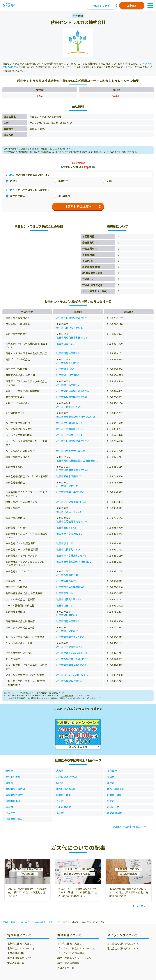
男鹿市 (9, 783)
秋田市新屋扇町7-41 (67, 575)
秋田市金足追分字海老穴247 (72, 521)
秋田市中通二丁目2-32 (68, 512)
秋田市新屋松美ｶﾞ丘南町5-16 (72, 659)
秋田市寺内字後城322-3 (69, 647)
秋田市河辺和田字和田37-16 (72, 337)
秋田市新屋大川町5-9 (68, 363)
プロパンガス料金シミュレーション (77, 948)
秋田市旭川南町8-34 (67, 615)
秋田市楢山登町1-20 (67, 486)
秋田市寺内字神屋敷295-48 (71, 502)
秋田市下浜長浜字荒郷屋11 (71, 587)
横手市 (9, 807)
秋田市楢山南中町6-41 (68, 385)
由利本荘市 (113, 807)
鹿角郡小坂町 (13, 777)
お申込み (132, 5)
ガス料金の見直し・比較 (43, 922)
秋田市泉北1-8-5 (65, 369)
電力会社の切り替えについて (123, 948)
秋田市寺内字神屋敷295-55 (71, 665)
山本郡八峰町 (114, 795)
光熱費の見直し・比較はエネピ (16, 922)
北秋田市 (112, 770)
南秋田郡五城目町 (15, 789)
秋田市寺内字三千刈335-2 (70, 637)
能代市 (111, 783)
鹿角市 (9, 770)
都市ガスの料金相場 (68, 963)
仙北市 (111, 801)
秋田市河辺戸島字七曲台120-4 (73, 391)
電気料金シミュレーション (22, 948)
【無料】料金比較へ (83, 206)
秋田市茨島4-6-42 (66, 527)
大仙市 (60, 801)
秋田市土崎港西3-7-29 (68, 407)
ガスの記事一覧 (66, 968)
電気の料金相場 (16, 953)
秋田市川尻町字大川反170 (70, 451)
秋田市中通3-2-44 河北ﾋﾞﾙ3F (72, 653)
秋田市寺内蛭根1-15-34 (69, 435)
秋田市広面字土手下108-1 (70, 492)
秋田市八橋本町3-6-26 (68, 549)
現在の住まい (15, 196)
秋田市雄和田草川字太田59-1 (72, 470)
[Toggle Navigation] (150, 5)
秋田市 (111, 777)
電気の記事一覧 (16, 963)
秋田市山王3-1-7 (65, 344)
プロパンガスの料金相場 (71, 953)
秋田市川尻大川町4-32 (68, 599)
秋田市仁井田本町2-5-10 (70, 429)
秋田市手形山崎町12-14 (69, 423)
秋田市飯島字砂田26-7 (68, 476)
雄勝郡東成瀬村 (14, 819)
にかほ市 (10, 813)
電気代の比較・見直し (19, 943)
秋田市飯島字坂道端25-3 (70, 681)
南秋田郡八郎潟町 (66, 789)
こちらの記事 (68, 695)
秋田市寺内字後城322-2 (69, 534)
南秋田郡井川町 (116, 789)
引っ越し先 (62, 196)
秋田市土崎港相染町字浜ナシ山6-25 (76, 417)
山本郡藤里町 (13, 801)
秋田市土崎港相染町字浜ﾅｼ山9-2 (74, 562)
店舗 (106, 181)
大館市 (60, 770)
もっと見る (139, 906)
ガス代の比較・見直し (69, 943)
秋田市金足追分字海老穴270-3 (73, 441)
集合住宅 (61, 181)
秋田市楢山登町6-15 (67, 631)
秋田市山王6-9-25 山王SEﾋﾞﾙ (72, 675)
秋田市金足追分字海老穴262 (72, 397)
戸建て (11, 181)
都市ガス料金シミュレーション (74, 958)
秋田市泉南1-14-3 (66, 593)
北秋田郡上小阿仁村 (67, 777)
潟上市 (60, 783)
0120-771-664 (101, 5)
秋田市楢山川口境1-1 (68, 375)
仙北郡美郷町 (64, 807)
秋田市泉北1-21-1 (66, 543)
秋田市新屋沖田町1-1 (68, 353)
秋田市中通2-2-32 (66, 581)
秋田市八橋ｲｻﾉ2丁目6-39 (70, 328)
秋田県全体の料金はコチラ (130, 827)
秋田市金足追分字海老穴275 (72, 318)
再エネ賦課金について (19, 958)
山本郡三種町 (64, 795)
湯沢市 (60, 813)
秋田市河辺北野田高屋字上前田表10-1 (77, 460)
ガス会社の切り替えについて (123, 943)
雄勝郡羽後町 (114, 813)
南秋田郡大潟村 (14, 795)
